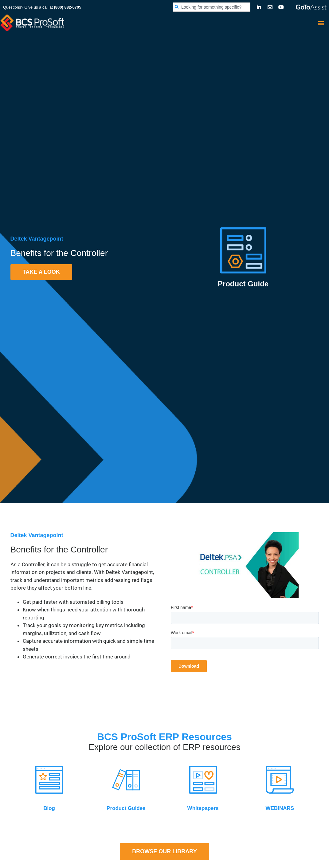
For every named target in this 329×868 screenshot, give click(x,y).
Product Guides (126, 808)
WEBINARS (280, 808)
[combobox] (212, 7)
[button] (321, 23)
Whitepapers (203, 808)
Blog (49, 808)
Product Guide (243, 284)
